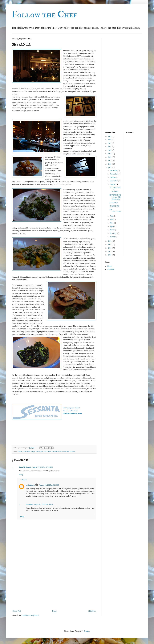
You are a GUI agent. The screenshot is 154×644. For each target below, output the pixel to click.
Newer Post (17, 611)
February (113, 233)
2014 (110, 241)
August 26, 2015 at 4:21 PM (49, 485)
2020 (110, 150)
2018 (110, 157)
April (112, 226)
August (113, 184)
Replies (24, 480)
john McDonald (46, 451)
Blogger (87, 631)
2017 (110, 160)
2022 (110, 143)
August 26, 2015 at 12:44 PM (42, 467)
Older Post (92, 611)
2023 (110, 140)
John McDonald (25, 467)
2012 (110, 248)
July (112, 216)
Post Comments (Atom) (30, 615)
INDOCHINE (115, 206)
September (114, 181)
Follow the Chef (44, 15)
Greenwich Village (29, 451)
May (112, 223)
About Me (111, 269)
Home (54, 611)
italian (38, 451)
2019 (110, 154)
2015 (110, 167)
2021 (110, 147)
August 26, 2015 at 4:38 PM (43, 504)
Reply (21, 475)
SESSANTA (114, 203)
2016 (110, 164)
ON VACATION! (115, 211)
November (114, 174)
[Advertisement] (54, 586)
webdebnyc (30, 485)
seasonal (66, 451)
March (113, 230)
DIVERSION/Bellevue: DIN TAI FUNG (115, 197)
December (114, 171)
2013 (110, 245)
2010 (110, 255)
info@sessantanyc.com (72, 413)
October (113, 177)
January (113, 237)
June (112, 219)
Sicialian (72, 451)
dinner (20, 451)
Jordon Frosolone (57, 451)
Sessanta (29, 504)
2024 (110, 136)
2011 (110, 251)
